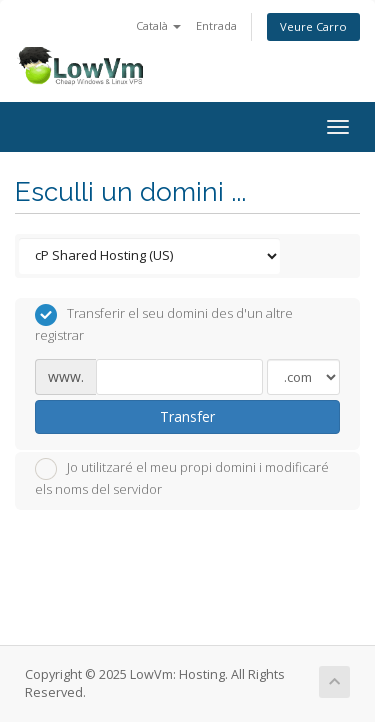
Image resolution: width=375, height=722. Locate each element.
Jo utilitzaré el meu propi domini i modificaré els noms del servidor (182, 478)
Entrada (216, 25)
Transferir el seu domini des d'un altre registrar (164, 324)
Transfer (187, 416)
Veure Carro (313, 26)
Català (158, 25)
